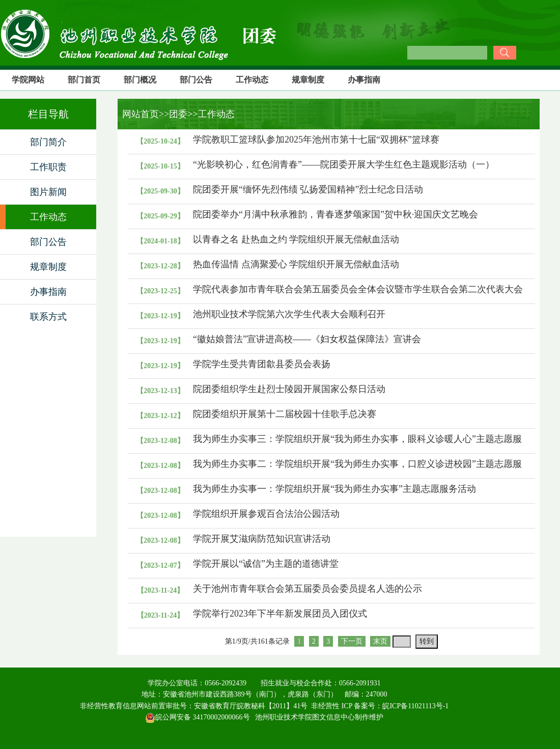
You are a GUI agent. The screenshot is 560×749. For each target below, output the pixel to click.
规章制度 (308, 80)
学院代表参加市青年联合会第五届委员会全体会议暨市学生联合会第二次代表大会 (358, 289)
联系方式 (48, 317)
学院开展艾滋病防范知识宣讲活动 (262, 539)
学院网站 (28, 80)
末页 (380, 641)
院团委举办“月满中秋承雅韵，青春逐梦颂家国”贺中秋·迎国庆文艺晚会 (335, 214)
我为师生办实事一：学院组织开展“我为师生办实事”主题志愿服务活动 (334, 489)
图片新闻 (48, 192)
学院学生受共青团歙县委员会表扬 (262, 364)
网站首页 (138, 114)
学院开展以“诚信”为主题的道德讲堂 (266, 564)
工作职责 (48, 167)
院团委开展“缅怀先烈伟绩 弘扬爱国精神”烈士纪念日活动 (308, 189)
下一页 (352, 641)
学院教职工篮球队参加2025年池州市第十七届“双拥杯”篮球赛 (316, 140)
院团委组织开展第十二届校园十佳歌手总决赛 (285, 414)
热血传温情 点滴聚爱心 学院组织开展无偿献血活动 (296, 264)
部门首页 (84, 80)
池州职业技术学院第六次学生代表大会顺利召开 (289, 314)
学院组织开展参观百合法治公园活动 (266, 514)
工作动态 (252, 80)
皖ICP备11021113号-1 (415, 706)
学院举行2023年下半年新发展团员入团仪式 (280, 614)
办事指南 (364, 80)
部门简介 (48, 142)
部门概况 (140, 80)
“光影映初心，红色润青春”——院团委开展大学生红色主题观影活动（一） (344, 164)
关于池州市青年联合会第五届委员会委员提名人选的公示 (307, 589)
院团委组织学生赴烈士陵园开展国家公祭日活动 (289, 389)
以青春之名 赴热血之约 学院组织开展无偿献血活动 (296, 239)
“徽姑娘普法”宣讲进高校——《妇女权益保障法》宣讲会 (307, 339)
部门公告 (196, 80)
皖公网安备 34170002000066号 (198, 717)
